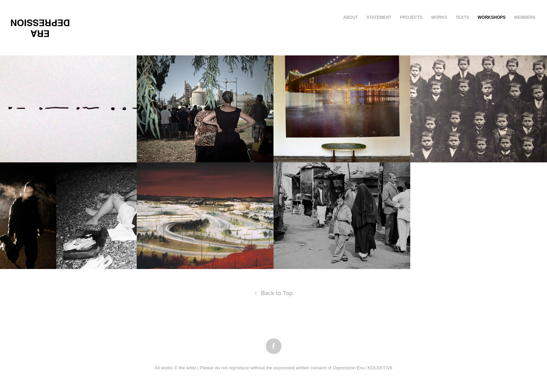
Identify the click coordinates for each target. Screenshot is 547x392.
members (525, 17)
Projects (411, 17)
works (439, 17)
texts (462, 17)
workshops (492, 17)
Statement (379, 17)
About (350, 17)
